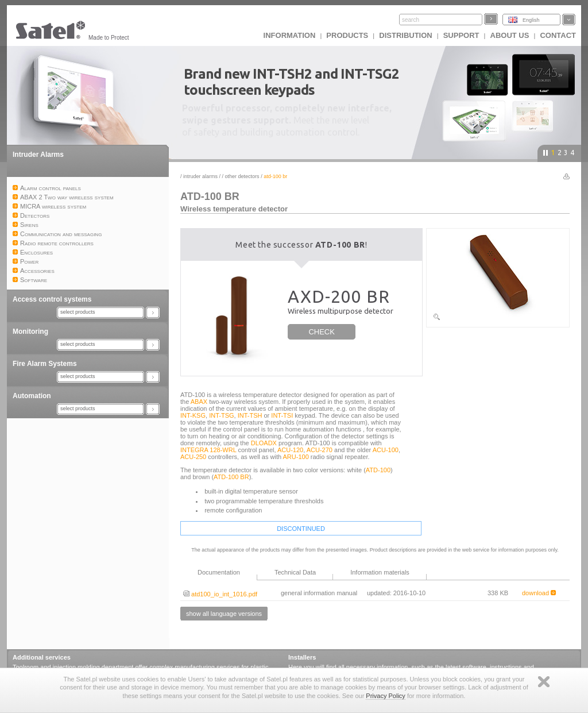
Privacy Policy (385, 696)
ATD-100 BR (231, 477)
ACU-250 (193, 457)
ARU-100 (296, 457)
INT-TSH (250, 415)
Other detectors (242, 176)
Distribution (405, 35)
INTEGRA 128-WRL (208, 450)
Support (461, 35)
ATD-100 (378, 470)
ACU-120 (290, 450)
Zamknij (544, 682)
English (531, 20)
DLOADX (264, 443)
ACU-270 (320, 450)
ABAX (199, 402)
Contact (558, 35)
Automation (32, 396)
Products (347, 35)
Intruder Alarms (38, 155)
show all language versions (224, 614)
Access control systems (52, 299)
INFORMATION (290, 35)
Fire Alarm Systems (45, 364)
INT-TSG (221, 415)
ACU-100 (386, 450)
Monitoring (30, 332)
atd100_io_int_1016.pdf (220, 594)
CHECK (322, 332)
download (539, 593)
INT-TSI (282, 415)
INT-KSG (193, 415)
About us (510, 35)
